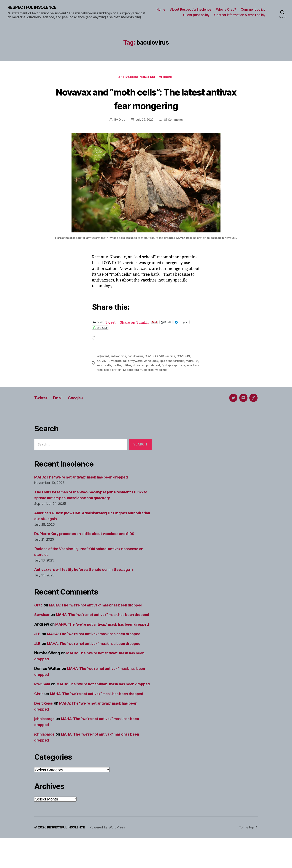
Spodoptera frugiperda (153, 370)
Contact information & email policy (240, 15)
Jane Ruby (152, 362)
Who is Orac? (226, 9)
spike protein (127, 370)
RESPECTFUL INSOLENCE (34, 7)
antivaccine (118, 357)
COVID (149, 357)
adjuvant (103, 357)
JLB (38, 652)
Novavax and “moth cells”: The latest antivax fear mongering (146, 99)
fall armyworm (133, 362)
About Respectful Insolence (191, 9)
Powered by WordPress (110, 857)
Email (60, 399)
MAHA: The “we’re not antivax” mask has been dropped (86, 478)
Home (161, 9)
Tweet (111, 323)
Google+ (80, 399)
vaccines (177, 370)
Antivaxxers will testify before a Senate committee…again (88, 570)
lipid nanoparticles (173, 362)
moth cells (108, 366)
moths (121, 366)
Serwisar (43, 621)
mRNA (131, 366)
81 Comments (174, 121)
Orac (121, 121)
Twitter (42, 399)
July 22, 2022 (144, 121)
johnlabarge (45, 749)
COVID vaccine (166, 357)
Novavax (143, 366)
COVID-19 (184, 357)
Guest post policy (196, 15)
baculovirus (136, 357)
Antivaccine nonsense (137, 78)
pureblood (158, 366)
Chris (39, 718)
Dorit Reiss (44, 733)
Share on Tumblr (137, 323)
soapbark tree (107, 370)
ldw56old (43, 702)
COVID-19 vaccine (110, 362)
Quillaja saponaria (178, 366)
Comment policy (253, 9)
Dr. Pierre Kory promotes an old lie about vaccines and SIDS (89, 535)
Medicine (167, 78)
